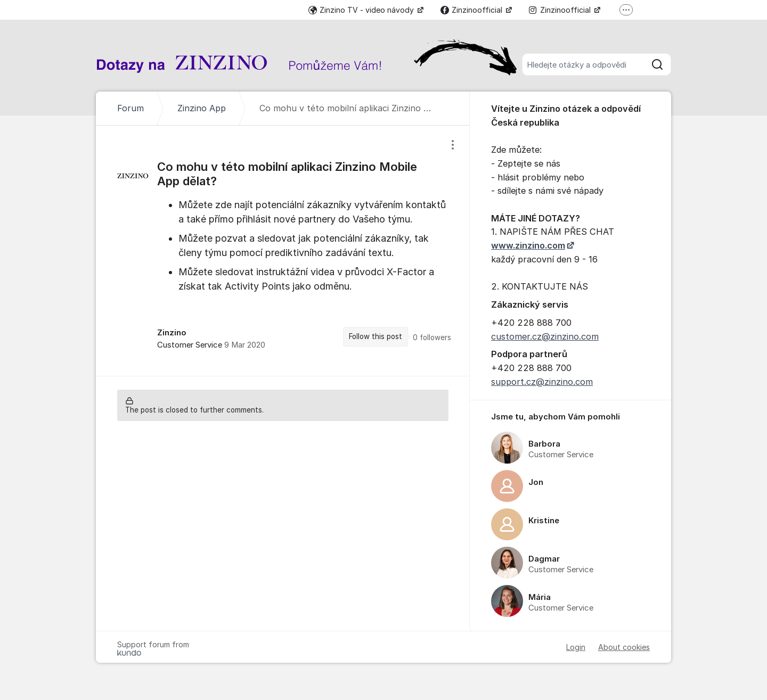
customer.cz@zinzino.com (545, 336)
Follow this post (376, 336)
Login (576, 647)
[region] (283, 250)
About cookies (624, 647)
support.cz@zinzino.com (542, 382)
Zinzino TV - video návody (362, 10)
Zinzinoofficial (472, 10)
